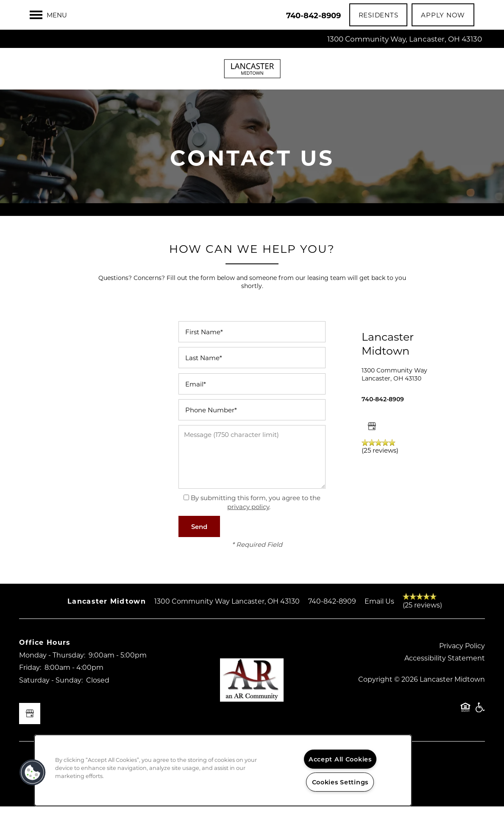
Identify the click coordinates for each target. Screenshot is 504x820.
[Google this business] (372, 439)
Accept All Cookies (340, 759)
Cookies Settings (340, 782)
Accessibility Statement (445, 671)
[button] (379, 15)
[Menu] (48, 15)
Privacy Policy (462, 659)
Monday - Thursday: (52, 668)
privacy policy (248, 520)
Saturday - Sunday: (51, 693)
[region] (223, 770)
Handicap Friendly (480, 725)
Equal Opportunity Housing (465, 725)
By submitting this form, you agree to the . (256, 516)
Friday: (30, 681)
